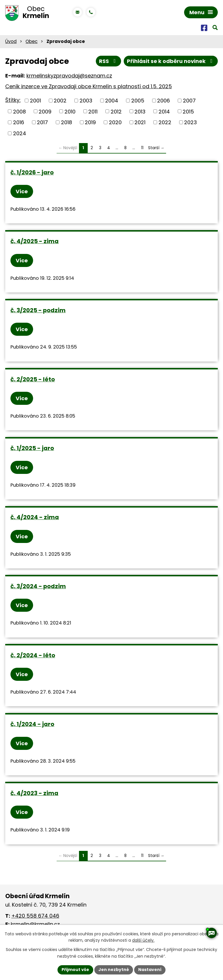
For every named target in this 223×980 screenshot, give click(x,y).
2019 (90, 122)
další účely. (143, 941)
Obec (32, 41)
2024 (20, 133)
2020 (115, 122)
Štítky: (13, 100)
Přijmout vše (75, 970)
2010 (70, 111)
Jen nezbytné (114, 970)
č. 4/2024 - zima (35, 517)
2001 (35, 101)
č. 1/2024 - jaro (32, 724)
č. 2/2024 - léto (33, 655)
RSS (109, 61)
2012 (116, 111)
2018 (66, 122)
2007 (189, 101)
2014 (164, 111)
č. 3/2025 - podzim (38, 310)
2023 (190, 122)
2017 (42, 122)
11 (142, 148)
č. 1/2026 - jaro (32, 172)
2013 (140, 111)
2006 (163, 101)
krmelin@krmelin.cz (35, 924)
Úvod (11, 41)
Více (22, 191)
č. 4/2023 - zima (34, 793)
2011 (93, 111)
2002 (60, 101)
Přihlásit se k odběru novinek (171, 61)
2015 (188, 111)
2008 (19, 111)
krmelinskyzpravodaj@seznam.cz (69, 76)
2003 (86, 101)
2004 (112, 101)
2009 (45, 111)
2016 (19, 122)
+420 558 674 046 (35, 916)
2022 (165, 122)
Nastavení (150, 970)
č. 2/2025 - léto (33, 379)
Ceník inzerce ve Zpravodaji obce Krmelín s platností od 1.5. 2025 (89, 86)
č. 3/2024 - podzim (38, 586)
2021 (140, 122)
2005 (138, 101)
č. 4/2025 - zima (35, 241)
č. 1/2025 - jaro (32, 448)
